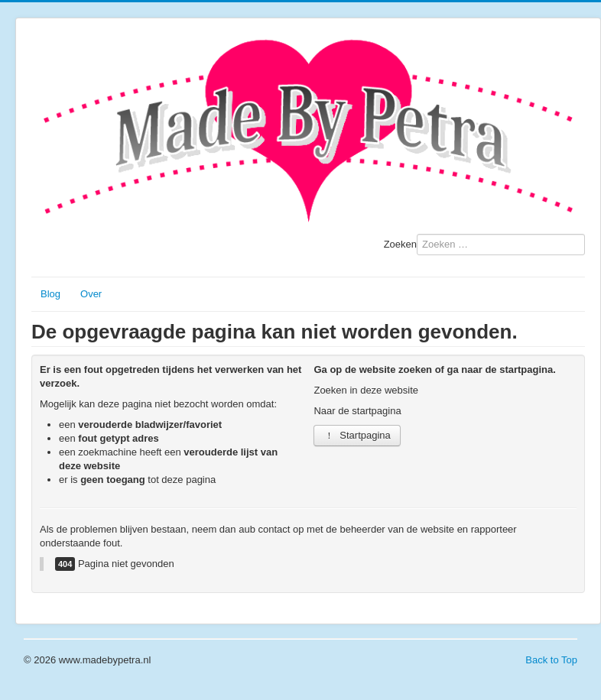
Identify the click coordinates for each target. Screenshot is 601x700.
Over (91, 294)
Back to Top (551, 660)
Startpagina (357, 435)
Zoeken (400, 244)
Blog (50, 294)
